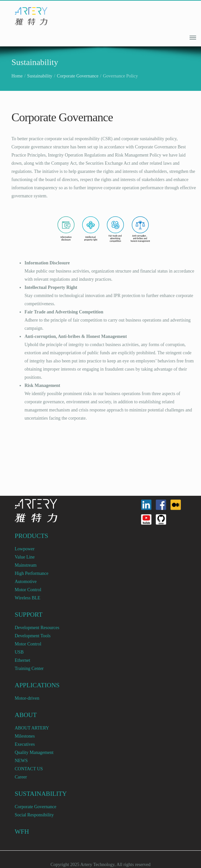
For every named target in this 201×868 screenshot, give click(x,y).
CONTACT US (29, 769)
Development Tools (33, 636)
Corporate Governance (78, 76)
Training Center (29, 668)
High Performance (32, 573)
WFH (22, 832)
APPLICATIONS (37, 685)
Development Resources (37, 628)
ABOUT (26, 715)
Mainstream (26, 565)
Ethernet (22, 660)
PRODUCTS (31, 536)
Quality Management (34, 752)
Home (17, 76)
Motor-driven (27, 698)
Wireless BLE (27, 598)
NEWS (21, 761)
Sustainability (40, 76)
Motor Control (28, 590)
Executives (25, 744)
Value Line (25, 557)
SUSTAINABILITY (41, 794)
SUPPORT (29, 615)
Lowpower (25, 549)
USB (19, 652)
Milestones (25, 736)
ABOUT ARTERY (32, 728)
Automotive (26, 582)
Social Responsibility (34, 815)
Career (21, 777)
